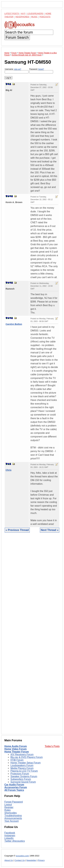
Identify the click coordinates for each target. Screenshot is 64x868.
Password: (41, 71)
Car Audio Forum (14, 785)
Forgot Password (14, 802)
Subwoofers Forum (21, 779)
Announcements (13, 818)
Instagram (10, 835)
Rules (8, 810)
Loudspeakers (35, 13)
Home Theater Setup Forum (26, 763)
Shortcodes (11, 813)
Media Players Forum (22, 768)
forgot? (41, 69)
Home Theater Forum (17, 752)
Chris (8, 470)
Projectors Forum (20, 774)
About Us (9, 860)
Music (34, 17)
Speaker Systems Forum (24, 776)
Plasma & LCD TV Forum (24, 771)
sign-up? (18, 69)
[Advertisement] (32, 636)
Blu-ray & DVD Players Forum (27, 757)
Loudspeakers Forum (22, 765)
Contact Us (20, 860)
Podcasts (45, 17)
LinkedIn (9, 838)
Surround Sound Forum (23, 782)
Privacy (41, 860)
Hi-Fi (23, 13)
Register (9, 807)
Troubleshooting (13, 816)
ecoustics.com (22, 856)
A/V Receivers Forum (22, 754)
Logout (8, 805)
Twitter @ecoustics (15, 841)
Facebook (10, 833)
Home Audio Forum (16, 746)
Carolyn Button (14, 324)
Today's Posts (52, 746)
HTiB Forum (17, 760)
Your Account (12, 821)
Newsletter (31, 860)
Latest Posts (12, 13)
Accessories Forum (16, 787)
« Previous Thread (17, 530)
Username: (17, 71)
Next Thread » (50, 530)
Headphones (22, 17)
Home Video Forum (15, 749)
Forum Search (17, 37)
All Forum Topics (14, 790)
